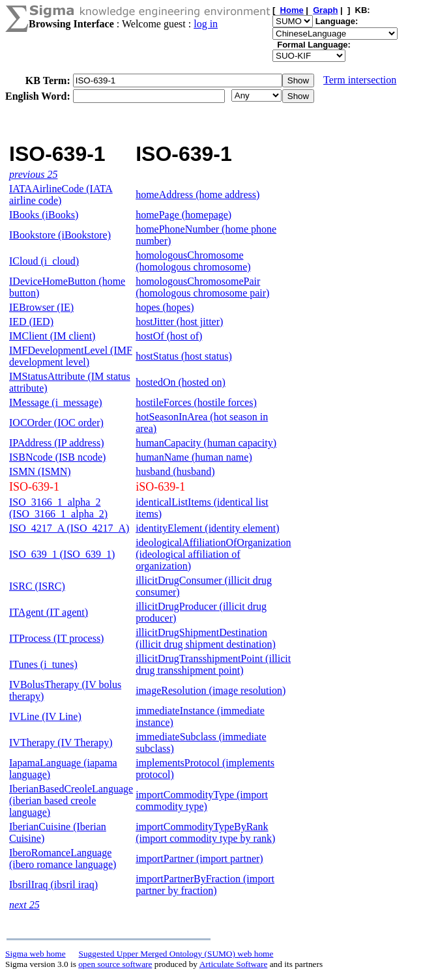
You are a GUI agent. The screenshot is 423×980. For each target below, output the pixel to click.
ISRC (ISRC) (37, 586)
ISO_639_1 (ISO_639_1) (62, 554)
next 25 (24, 905)
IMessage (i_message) (56, 402)
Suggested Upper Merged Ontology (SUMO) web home (176, 954)
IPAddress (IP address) (56, 443)
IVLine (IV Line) (45, 716)
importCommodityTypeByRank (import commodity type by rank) (205, 832)
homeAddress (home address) (197, 195)
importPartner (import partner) (199, 858)
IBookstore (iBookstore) (60, 235)
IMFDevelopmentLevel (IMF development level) (71, 356)
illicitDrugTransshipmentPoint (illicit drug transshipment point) (213, 664)
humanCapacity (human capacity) (206, 443)
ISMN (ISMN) (40, 471)
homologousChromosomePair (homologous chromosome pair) (202, 287)
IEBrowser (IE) (41, 307)
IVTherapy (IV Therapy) (61, 742)
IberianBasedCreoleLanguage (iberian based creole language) (71, 800)
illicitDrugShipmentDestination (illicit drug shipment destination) (206, 638)
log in (206, 24)
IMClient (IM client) (52, 336)
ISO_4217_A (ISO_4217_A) (69, 528)
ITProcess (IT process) (56, 638)
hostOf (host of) (169, 336)
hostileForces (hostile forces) (196, 402)
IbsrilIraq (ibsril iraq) (53, 885)
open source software (115, 964)
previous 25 (34, 174)
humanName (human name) (194, 457)
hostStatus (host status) (184, 356)
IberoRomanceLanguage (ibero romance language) (63, 858)
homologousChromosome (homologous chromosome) (193, 261)
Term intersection (360, 80)
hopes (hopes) (165, 307)
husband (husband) (175, 471)
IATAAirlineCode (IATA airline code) (61, 195)
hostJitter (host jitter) (179, 322)
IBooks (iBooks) (44, 215)
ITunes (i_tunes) (43, 664)
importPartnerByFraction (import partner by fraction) (205, 885)
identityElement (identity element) (207, 528)
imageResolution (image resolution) (211, 690)
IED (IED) (31, 322)
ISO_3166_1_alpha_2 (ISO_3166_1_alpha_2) (58, 508)
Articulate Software (234, 964)
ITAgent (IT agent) (49, 612)
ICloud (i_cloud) (44, 261)
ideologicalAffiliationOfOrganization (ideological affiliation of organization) (213, 554)
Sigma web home (36, 954)
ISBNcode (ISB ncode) (57, 457)
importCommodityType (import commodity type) (202, 800)
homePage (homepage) (183, 215)
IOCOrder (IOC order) (56, 423)
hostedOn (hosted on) (181, 382)
